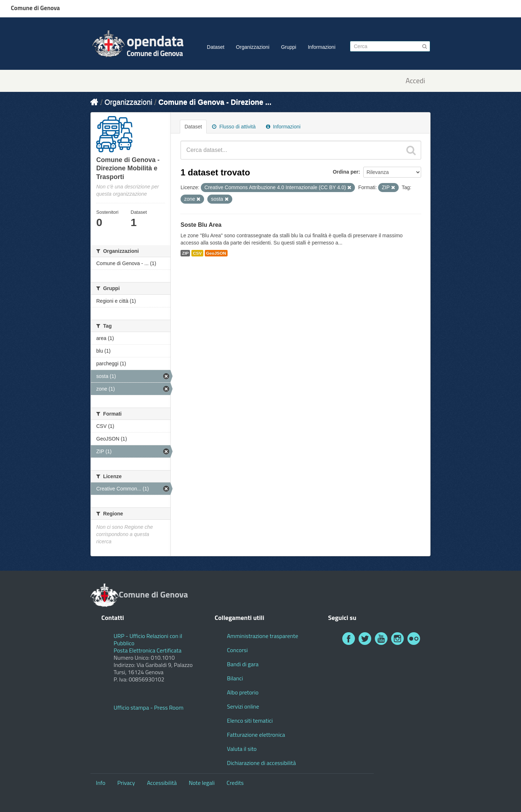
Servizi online (243, 706)
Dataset (216, 47)
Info (101, 783)
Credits (235, 783)
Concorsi (237, 650)
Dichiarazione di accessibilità (261, 763)
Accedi (415, 81)
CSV (197, 253)
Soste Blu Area (201, 225)
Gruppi (289, 47)
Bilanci (235, 678)
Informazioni (322, 47)
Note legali (202, 783)
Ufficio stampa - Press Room (149, 707)
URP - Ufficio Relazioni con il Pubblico (148, 639)
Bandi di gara (243, 664)
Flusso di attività (234, 127)
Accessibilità (162, 783)
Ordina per (346, 172)
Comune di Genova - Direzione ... (215, 102)
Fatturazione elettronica (256, 735)
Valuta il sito (242, 749)
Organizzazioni (253, 47)
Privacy (126, 783)
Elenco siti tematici (250, 720)
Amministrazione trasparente (262, 636)
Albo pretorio (243, 692)
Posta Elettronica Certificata (147, 650)
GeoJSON (216, 253)
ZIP (185, 253)
